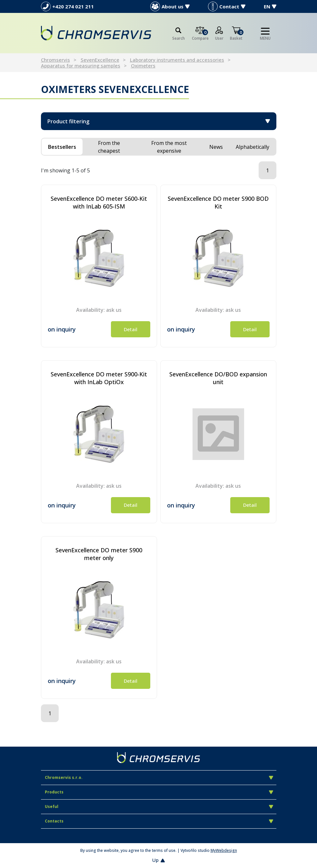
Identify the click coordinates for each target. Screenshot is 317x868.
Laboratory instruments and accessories (177, 60)
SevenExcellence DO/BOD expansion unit (218, 378)
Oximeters (143, 66)
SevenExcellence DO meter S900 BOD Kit (218, 202)
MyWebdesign (224, 850)
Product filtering (159, 121)
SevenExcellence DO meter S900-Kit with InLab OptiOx (99, 378)
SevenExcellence (100, 60)
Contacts (159, 821)
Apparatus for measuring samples (81, 66)
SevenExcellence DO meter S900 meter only (99, 554)
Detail (131, 329)
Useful (159, 807)
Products (159, 792)
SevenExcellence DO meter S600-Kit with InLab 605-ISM (99, 202)
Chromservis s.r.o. (159, 777)
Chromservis (55, 60)
